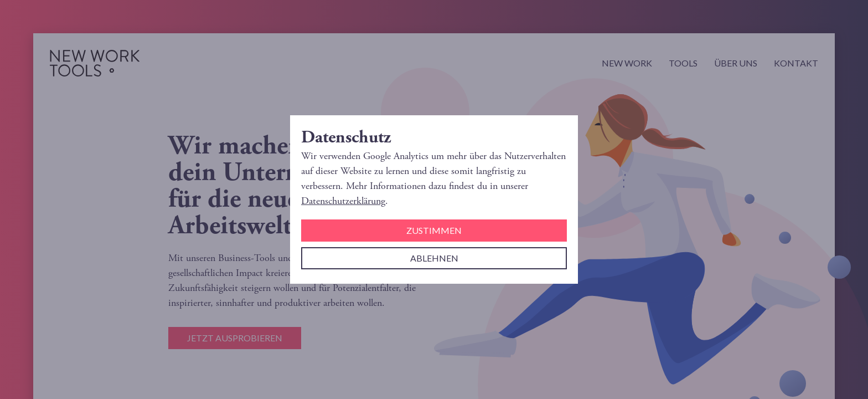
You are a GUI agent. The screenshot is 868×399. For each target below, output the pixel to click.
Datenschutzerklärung (343, 201)
